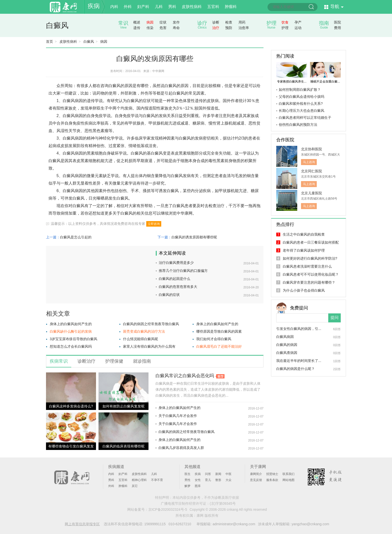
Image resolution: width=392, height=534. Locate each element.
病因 (150, 22)
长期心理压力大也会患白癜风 (301, 111)
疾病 (94, 6)
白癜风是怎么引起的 (76, 237)
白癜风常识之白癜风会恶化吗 (185, 376)
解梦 (187, 486)
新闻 (218, 474)
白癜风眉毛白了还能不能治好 (219, 346)
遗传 (137, 28)
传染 (150, 28)
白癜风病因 (285, 337)
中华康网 (158, 71)
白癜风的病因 (287, 345)
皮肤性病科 (192, 7)
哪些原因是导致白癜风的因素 (219, 331)
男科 (172, 7)
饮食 (285, 22)
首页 (49, 42)
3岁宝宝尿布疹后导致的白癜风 (73, 339)
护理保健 (114, 361)
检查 (229, 22)
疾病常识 (59, 361)
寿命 (176, 28)
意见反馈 (256, 480)
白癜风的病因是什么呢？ (295, 369)
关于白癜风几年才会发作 (178, 416)
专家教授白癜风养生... (292, 82)
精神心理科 (139, 480)
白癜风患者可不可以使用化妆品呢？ (311, 274)
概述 (137, 22)
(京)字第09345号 (223, 503)
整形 (218, 480)
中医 (228, 474)
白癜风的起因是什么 (174, 279)
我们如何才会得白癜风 (214, 339)
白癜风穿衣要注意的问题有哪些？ (309, 282)
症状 (163, 22)
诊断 (216, 22)
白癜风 (57, 25)
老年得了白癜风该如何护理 (304, 250)
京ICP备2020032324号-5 (168, 509)
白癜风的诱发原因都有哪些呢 (194, 237)
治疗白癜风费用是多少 (176, 263)
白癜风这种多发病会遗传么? (71, 406)
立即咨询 (154, 224)
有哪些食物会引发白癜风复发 (71, 446)
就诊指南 (142, 361)
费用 (337, 28)
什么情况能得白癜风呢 (140, 339)
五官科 (213, 7)
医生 (187, 474)
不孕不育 (157, 480)
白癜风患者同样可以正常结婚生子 (305, 118)
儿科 (159, 7)
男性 (187, 480)
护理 (285, 28)
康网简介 (256, 474)
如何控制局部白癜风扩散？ (300, 90)
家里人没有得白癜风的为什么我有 (149, 346)
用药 (242, 22)
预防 (229, 28)
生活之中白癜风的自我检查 (304, 234)
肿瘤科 (231, 7)
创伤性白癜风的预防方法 (298, 125)
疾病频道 (116, 467)
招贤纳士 (272, 474)
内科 (114, 7)
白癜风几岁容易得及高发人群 (181, 448)
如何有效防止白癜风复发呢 (123, 406)
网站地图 (288, 480)
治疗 (216, 28)
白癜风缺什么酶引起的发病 (71, 331)
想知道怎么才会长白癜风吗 (71, 346)
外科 (128, 7)
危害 (163, 28)
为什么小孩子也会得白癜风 (304, 290)
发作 (176, 22)
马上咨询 (309, 162)
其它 (135, 486)
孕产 (298, 22)
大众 (228, 480)
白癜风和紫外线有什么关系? (301, 104)
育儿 (208, 480)
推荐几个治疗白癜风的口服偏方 (183, 271)
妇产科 (143, 7)
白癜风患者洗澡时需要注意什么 (307, 266)
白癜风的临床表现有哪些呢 (123, 446)
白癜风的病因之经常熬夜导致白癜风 (151, 324)
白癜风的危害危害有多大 (178, 287)
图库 (198, 486)
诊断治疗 (86, 361)
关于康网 (258, 467)
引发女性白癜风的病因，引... (299, 329)
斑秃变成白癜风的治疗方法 (144, 331)
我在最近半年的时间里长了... (299, 361)
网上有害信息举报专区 (82, 524)
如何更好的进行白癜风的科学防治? (310, 258)
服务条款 (272, 480)
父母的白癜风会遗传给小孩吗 (301, 97)
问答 (208, 474)
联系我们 (288, 474)
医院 (337, 22)
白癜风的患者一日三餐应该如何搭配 (311, 242)
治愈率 (244, 28)
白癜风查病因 (287, 353)
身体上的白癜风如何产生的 (71, 324)
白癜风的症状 (169, 295)
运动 (298, 28)
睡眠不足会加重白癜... (325, 82)
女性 (198, 480)
